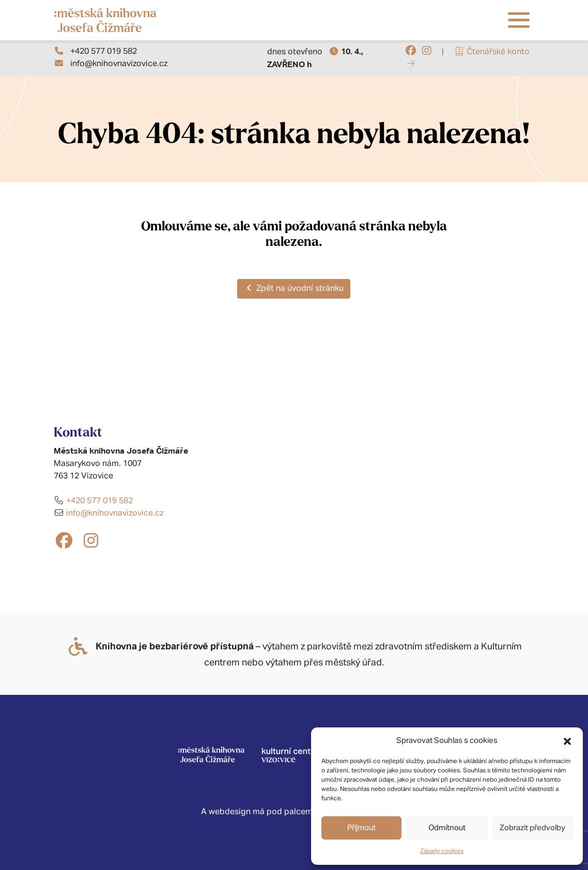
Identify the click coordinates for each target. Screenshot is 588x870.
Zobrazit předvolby (532, 828)
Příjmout (361, 828)
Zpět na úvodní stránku (294, 288)
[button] (567, 741)
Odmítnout (447, 828)
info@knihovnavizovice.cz (119, 64)
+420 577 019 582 (104, 52)
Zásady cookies (442, 851)
